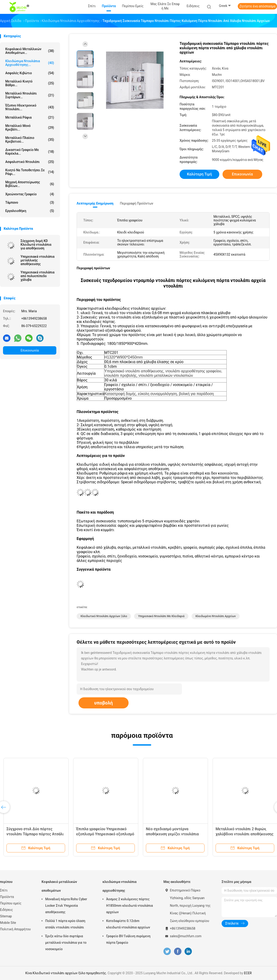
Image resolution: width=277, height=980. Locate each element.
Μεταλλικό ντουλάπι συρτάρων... (30, 95)
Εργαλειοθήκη (30, 211)
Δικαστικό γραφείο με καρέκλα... (30, 152)
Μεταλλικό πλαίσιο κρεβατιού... (30, 140)
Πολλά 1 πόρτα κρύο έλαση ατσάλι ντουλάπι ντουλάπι (65, 924)
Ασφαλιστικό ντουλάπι (30, 162)
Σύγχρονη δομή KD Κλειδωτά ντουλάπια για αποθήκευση (36, 245)
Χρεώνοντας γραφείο (30, 194)
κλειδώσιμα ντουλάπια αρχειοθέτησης (120, 886)
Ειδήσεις (6, 910)
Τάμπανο (30, 202)
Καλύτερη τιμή (199, 174)
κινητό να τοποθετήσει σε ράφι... (30, 172)
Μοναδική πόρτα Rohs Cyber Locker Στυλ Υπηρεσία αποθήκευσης (66, 906)
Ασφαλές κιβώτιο (30, 73)
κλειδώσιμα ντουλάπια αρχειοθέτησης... (30, 63)
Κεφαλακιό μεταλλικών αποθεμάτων (59, 886)
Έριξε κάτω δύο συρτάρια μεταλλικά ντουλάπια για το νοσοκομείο (66, 943)
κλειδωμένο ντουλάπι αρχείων (216, 616)
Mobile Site (8, 923)
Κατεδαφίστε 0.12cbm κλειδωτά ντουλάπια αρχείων (128, 924)
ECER (248, 973)
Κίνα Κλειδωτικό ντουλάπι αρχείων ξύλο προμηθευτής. (67, 973)
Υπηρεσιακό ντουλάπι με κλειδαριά (161, 616)
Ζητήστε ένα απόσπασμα (257, 6)
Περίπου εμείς (11, 903)
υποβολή (104, 703)
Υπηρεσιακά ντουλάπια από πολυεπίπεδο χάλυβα (38, 276)
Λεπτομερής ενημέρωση (95, 203)
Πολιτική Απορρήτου (15, 929)
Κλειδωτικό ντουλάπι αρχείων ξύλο (104, 616)
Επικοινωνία (30, 350)
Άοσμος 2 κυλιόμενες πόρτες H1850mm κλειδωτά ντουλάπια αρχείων (129, 906)
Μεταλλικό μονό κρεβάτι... (30, 128)
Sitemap (6, 916)
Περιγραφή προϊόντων (137, 203)
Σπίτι (4, 890)
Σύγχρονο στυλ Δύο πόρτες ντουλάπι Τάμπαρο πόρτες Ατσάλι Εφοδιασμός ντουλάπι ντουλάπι (35, 834)
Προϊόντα (7, 897)
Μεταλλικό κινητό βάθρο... (30, 83)
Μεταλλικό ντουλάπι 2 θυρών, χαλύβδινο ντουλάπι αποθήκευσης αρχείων (245, 834)
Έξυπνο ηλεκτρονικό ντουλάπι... (30, 107)
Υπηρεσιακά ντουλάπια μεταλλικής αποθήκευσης (38, 260)
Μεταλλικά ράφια (30, 117)
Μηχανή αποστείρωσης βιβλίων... (30, 184)
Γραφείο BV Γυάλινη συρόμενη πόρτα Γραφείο (128, 939)
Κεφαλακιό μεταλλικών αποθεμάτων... (30, 51)
